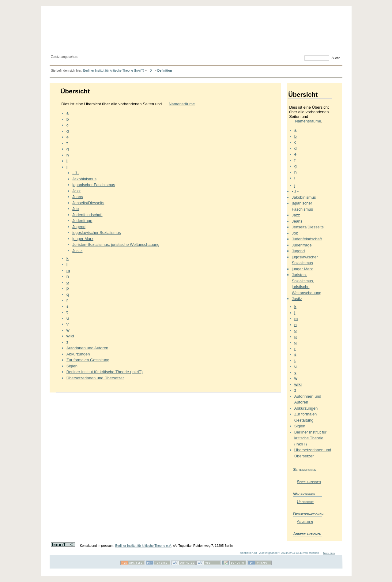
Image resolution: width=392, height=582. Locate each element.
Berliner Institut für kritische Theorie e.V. (143, 546)
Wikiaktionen (304, 494)
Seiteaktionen (305, 469)
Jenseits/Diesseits (88, 203)
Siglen (72, 366)
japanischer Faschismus (94, 185)
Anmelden (305, 522)
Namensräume (182, 104)
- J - (76, 173)
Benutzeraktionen (308, 514)
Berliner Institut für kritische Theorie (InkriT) (113, 71)
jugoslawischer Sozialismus (96, 233)
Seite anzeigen (309, 482)
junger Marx (83, 239)
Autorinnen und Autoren (87, 348)
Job (75, 209)
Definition (165, 71)
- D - (151, 71)
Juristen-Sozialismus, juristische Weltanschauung (116, 244)
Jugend (79, 227)
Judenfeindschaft (87, 215)
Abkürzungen (78, 354)
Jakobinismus (84, 179)
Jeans (78, 197)
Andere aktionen (307, 534)
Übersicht (305, 502)
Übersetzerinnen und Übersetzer (95, 378)
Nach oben (329, 553)
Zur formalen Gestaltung (88, 360)
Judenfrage (82, 221)
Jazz (76, 191)
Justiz (77, 251)
